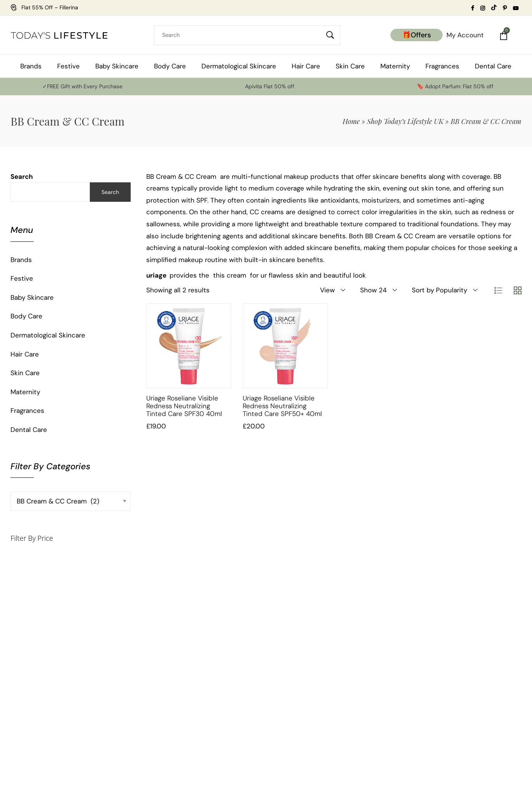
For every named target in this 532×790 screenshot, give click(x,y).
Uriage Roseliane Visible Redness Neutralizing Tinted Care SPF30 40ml (184, 406)
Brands (21, 260)
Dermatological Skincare (48, 335)
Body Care (26, 316)
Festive (22, 278)
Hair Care (25, 354)
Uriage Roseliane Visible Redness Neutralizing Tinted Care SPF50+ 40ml (282, 406)
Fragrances (27, 411)
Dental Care (29, 430)
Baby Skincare (32, 297)
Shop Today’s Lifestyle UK (405, 121)
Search (22, 177)
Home (351, 121)
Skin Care (25, 373)
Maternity (25, 392)
